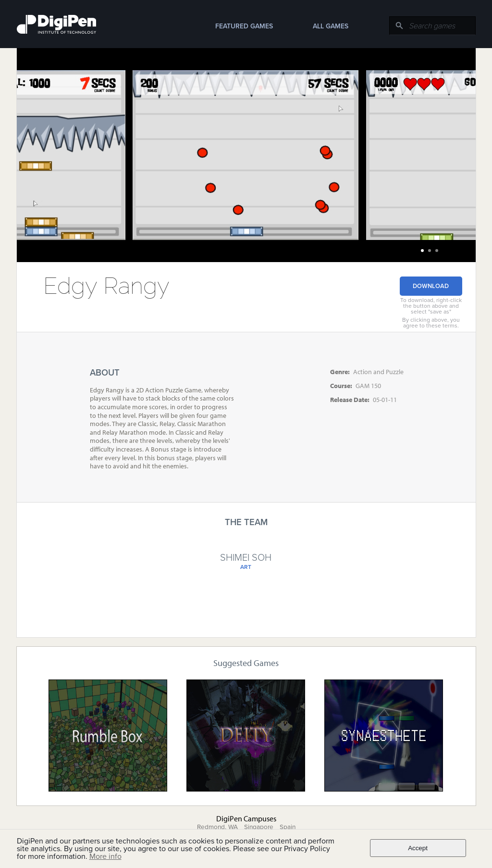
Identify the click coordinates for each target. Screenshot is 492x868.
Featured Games (244, 26)
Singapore (259, 827)
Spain (288, 827)
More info (105, 856)
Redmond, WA (217, 827)
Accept (418, 848)
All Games (331, 26)
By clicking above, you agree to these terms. (431, 323)
